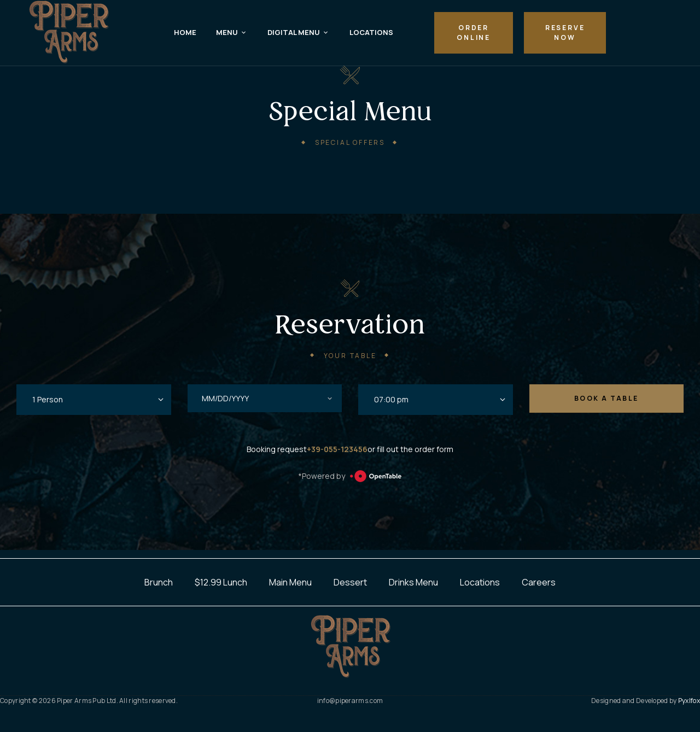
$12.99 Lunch (221, 582)
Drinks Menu (413, 582)
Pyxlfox (689, 701)
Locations (480, 582)
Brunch (159, 582)
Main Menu (290, 582)
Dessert (350, 582)
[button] (474, 33)
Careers (539, 582)
